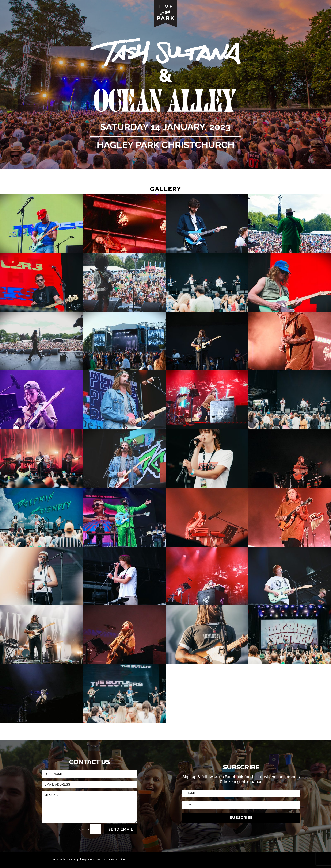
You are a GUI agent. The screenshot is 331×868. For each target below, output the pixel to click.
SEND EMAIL (121, 829)
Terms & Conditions (115, 860)
